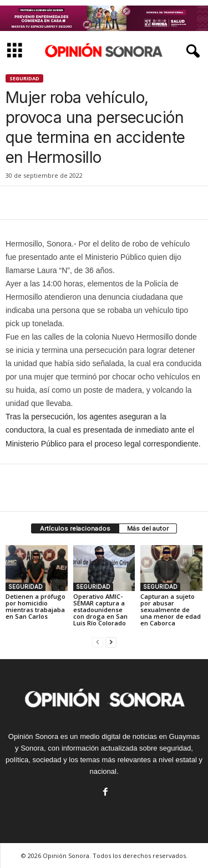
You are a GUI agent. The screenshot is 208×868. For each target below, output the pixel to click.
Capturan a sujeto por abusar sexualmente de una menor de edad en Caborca (171, 610)
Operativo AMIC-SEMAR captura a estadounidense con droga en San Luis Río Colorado (100, 610)
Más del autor (148, 528)
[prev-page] (98, 642)
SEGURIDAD (24, 78)
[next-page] (111, 642)
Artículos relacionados (75, 528)
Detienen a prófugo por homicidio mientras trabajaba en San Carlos (35, 606)
